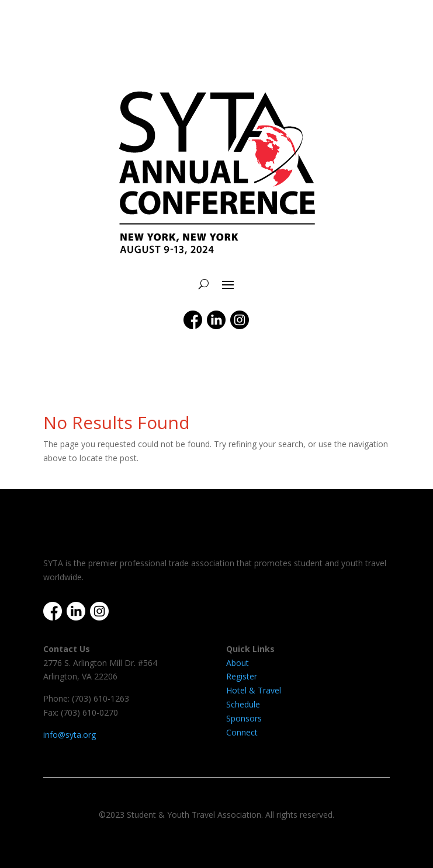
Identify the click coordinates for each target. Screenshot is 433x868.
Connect (242, 732)
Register (242, 676)
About (238, 663)
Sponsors (244, 718)
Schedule (243, 704)
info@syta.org (70, 735)
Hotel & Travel (254, 690)
